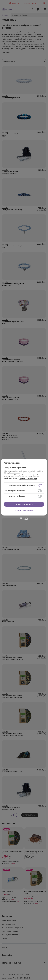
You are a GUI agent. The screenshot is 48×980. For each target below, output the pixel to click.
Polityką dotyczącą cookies (12, 473)
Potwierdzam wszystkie (24, 504)
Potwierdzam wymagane (24, 510)
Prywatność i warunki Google (28, 479)
